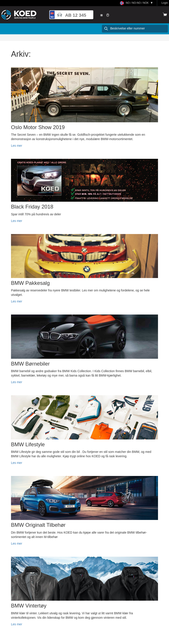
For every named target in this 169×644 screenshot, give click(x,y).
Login (165, 3)
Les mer (17, 146)
